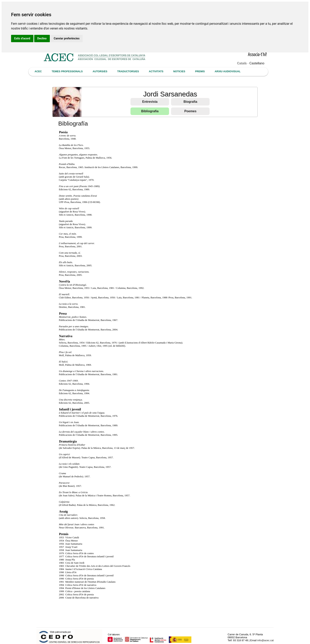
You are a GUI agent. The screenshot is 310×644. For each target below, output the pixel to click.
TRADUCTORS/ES (128, 71)
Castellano (257, 63)
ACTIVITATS (156, 71)
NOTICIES (179, 71)
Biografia (190, 102)
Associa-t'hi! (257, 55)
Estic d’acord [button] (22, 38)
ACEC (38, 71)
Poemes (190, 111)
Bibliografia (150, 111)
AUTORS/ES (100, 71)
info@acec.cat (265, 640)
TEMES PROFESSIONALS (67, 71)
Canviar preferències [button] (67, 38)
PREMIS (200, 71)
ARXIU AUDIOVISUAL (228, 71)
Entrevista (150, 102)
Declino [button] (42, 38)
